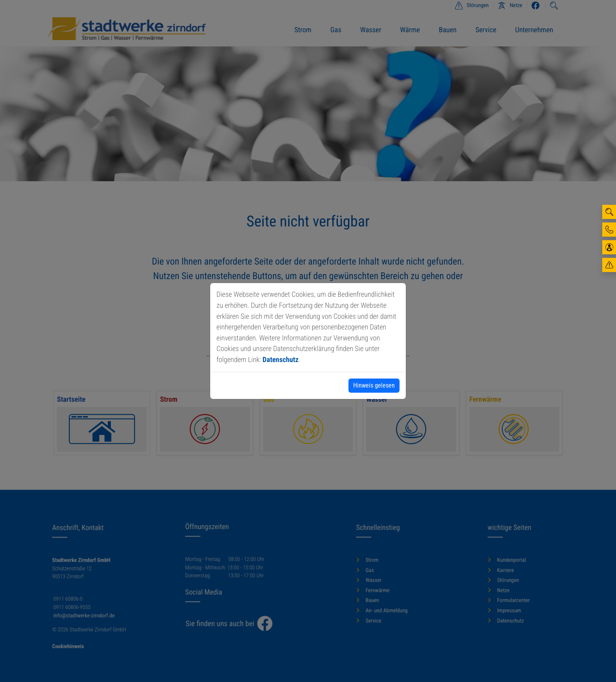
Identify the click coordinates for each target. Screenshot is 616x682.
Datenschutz (280, 360)
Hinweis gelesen (374, 385)
